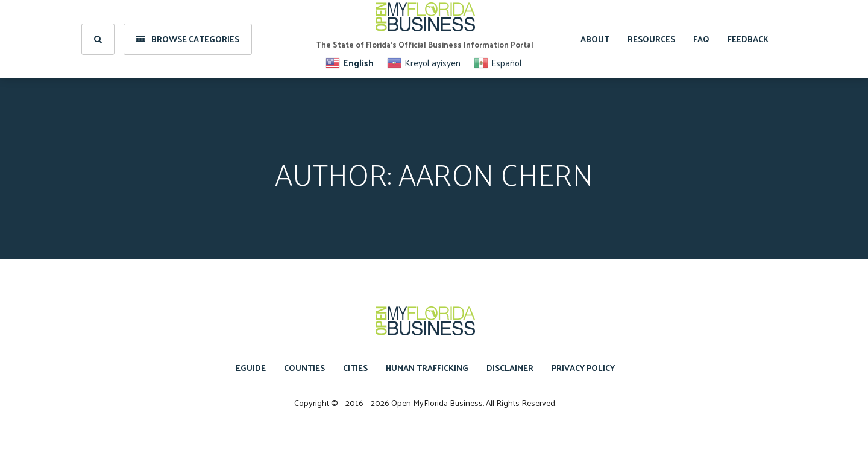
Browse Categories (188, 39)
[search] (98, 39)
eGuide (251, 368)
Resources (651, 39)
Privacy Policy (583, 368)
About (595, 39)
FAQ (701, 39)
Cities (355, 368)
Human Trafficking (427, 368)
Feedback (748, 39)
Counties (304, 368)
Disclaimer (510, 368)
